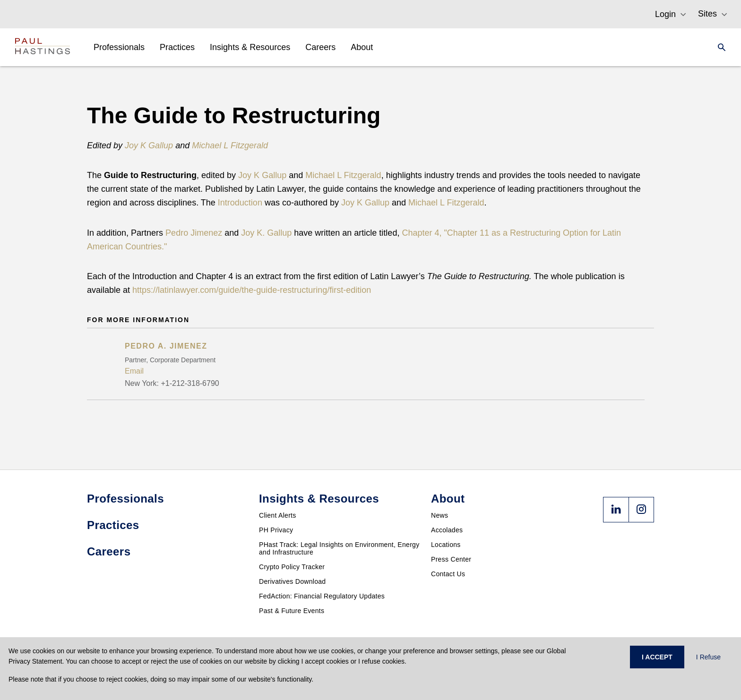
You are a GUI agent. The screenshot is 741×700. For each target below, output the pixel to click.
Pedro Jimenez (194, 233)
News (439, 515)
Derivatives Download (292, 581)
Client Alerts (278, 515)
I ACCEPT (657, 657)
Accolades (447, 530)
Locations (446, 545)
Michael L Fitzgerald (343, 175)
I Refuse (708, 657)
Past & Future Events (292, 611)
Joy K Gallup (262, 175)
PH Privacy (276, 530)
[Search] (719, 47)
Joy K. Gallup (266, 233)
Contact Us (448, 574)
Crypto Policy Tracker (292, 567)
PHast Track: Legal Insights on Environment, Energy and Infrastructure (339, 548)
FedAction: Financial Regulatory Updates (322, 596)
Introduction (240, 203)
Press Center (451, 559)
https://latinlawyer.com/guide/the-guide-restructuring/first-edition (252, 290)
